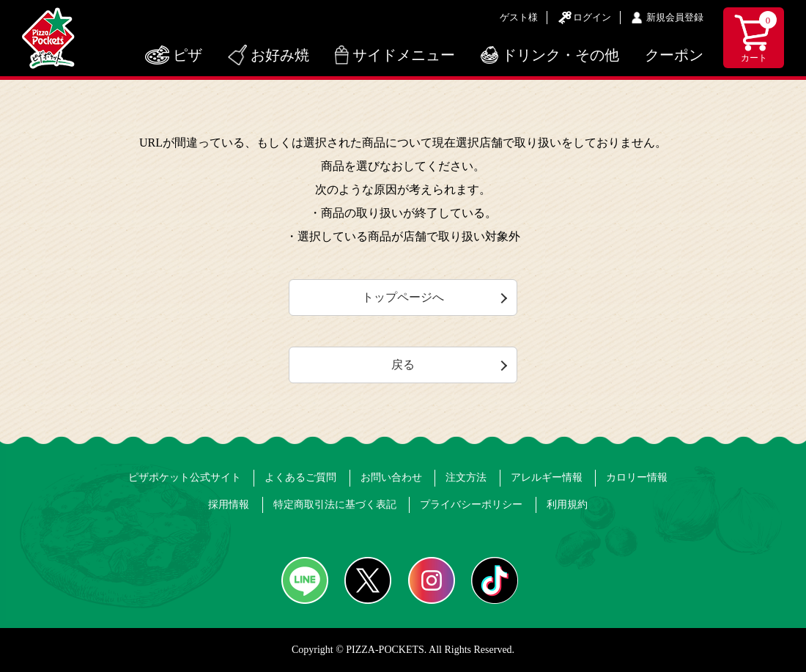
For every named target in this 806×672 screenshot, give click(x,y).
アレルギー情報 (547, 477)
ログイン (592, 17)
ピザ (188, 55)
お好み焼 (280, 55)
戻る (403, 365)
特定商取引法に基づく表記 (335, 505)
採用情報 (229, 505)
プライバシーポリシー (471, 505)
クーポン (674, 55)
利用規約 (567, 505)
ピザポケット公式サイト (185, 477)
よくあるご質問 (300, 477)
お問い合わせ (391, 477)
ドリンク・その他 (561, 55)
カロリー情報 (637, 477)
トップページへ (403, 297)
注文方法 (466, 477)
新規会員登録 (675, 17)
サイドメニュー (404, 55)
